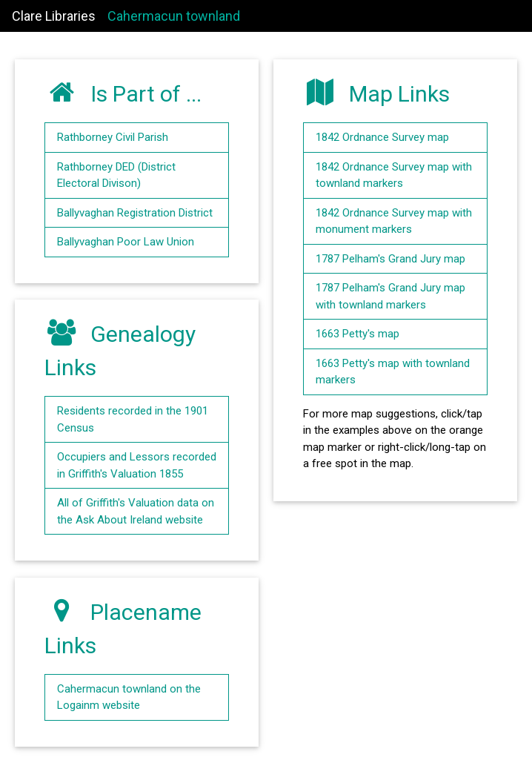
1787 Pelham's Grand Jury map (390, 259)
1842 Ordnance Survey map (382, 137)
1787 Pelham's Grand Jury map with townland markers (390, 296)
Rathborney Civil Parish (113, 137)
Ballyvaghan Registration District (135, 213)
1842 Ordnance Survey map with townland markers (394, 175)
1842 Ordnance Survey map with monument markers (394, 221)
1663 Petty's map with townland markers (393, 372)
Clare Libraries (54, 16)
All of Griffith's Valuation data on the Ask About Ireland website (136, 511)
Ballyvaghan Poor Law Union (126, 242)
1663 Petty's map (358, 334)
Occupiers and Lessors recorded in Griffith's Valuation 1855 (137, 465)
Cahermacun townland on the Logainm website (129, 697)
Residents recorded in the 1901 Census (133, 419)
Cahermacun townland (174, 16)
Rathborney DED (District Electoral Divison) (116, 175)
